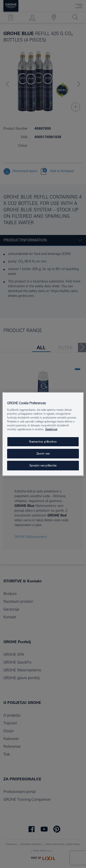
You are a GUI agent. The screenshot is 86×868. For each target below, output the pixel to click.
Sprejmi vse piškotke (43, 465)
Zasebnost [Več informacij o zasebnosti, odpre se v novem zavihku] (51, 429)
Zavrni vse (43, 454)
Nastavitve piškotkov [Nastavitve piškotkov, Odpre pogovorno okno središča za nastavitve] (43, 442)
